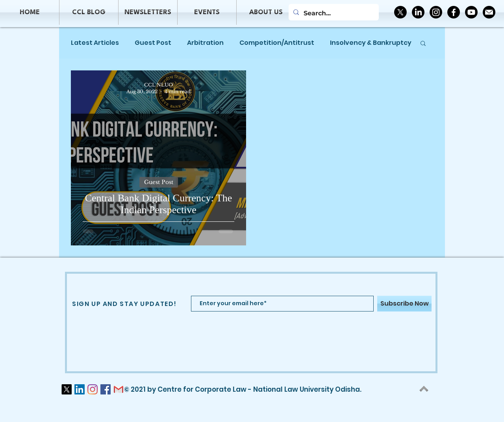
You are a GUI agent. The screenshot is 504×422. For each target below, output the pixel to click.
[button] (423, 44)
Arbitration (205, 43)
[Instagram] (436, 12)
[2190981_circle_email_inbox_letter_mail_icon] (489, 12)
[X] (400, 12)
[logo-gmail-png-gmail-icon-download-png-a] (119, 389)
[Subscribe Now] (404, 304)
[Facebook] (454, 12)
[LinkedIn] (418, 12)
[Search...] (333, 13)
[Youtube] (471, 12)
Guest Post (153, 43)
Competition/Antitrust (277, 43)
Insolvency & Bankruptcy (371, 43)
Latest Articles (95, 43)
